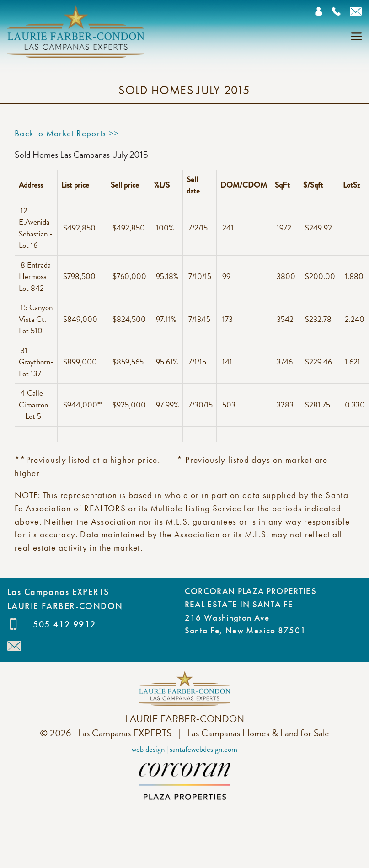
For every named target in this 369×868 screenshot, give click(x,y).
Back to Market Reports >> (67, 133)
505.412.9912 (64, 624)
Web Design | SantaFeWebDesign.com (184, 749)
